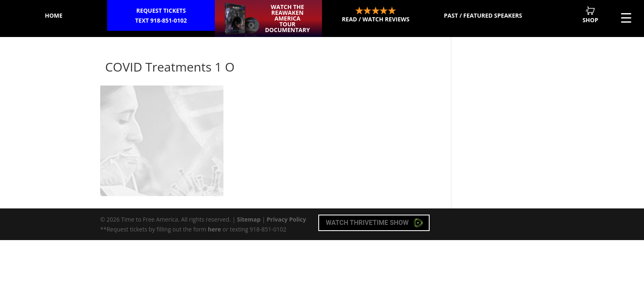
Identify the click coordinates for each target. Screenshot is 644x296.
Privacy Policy (286, 219)
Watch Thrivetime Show (374, 223)
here (214, 229)
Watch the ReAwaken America (287, 18)
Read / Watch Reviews (376, 15)
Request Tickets (161, 16)
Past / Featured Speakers (483, 15)
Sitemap (249, 219)
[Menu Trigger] (626, 17)
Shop (590, 15)
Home (54, 15)
